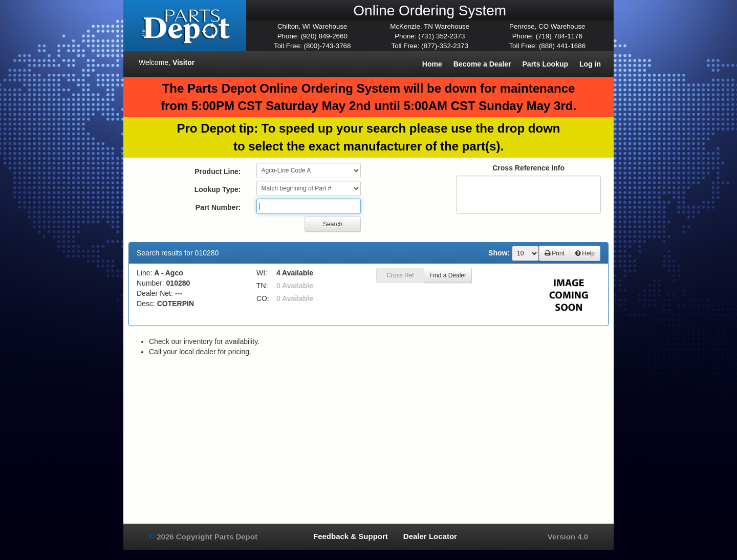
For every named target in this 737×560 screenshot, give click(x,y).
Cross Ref (400, 275)
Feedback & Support (351, 536)
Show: (499, 253)
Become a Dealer (482, 64)
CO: (263, 298)
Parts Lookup (545, 64)
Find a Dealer (448, 275)
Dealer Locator (430, 536)
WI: (262, 273)
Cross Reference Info (528, 168)
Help (585, 253)
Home (432, 64)
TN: (262, 286)
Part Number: (218, 207)
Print (555, 253)
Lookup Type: (218, 189)
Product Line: (218, 171)
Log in (590, 64)
